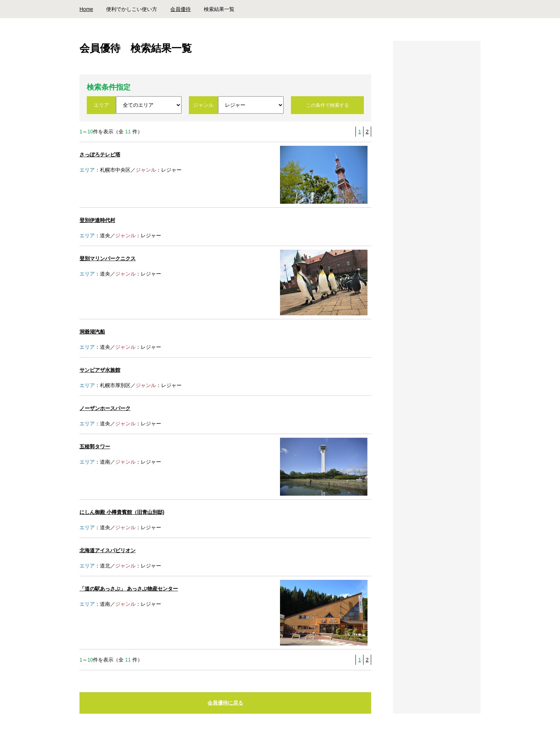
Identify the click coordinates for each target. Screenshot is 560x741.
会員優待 (180, 9)
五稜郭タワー (95, 446)
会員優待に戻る (225, 703)
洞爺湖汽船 (92, 332)
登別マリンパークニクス (108, 258)
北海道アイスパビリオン (108, 550)
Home (86, 9)
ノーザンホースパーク (105, 408)
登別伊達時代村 (97, 220)
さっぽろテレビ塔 (100, 155)
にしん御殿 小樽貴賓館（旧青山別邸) (122, 512)
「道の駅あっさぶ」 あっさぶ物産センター (129, 589)
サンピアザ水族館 (100, 370)
